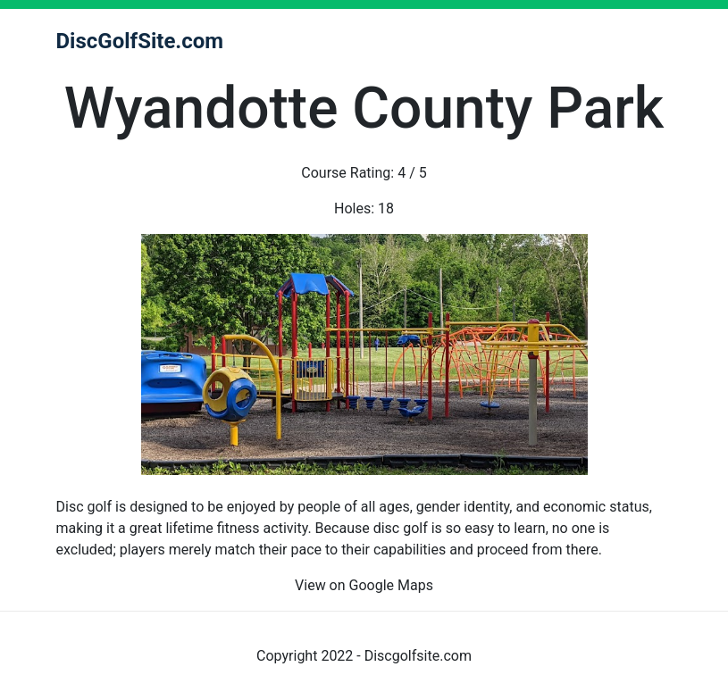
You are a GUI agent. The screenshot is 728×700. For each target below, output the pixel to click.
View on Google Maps (364, 585)
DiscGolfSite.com (140, 41)
